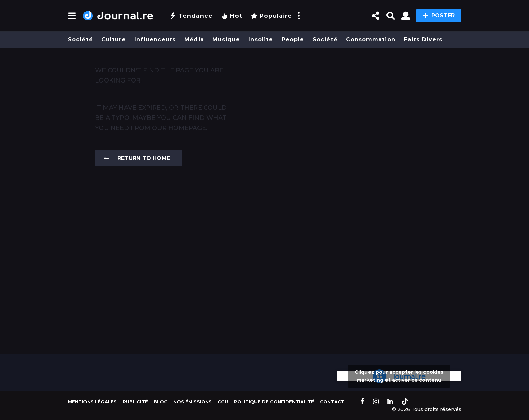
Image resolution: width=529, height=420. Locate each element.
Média (194, 40)
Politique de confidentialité (274, 402)
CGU (223, 402)
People (293, 40)
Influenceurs (155, 40)
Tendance (191, 16)
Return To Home (137, 158)
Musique (226, 40)
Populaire (271, 16)
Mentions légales (92, 402)
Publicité (135, 402)
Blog (161, 402)
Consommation (371, 40)
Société (80, 40)
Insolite (261, 40)
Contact (332, 402)
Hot (232, 16)
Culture (114, 40)
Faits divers (423, 40)
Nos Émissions (193, 402)
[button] (72, 16)
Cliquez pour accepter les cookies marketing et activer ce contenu (399, 376)
